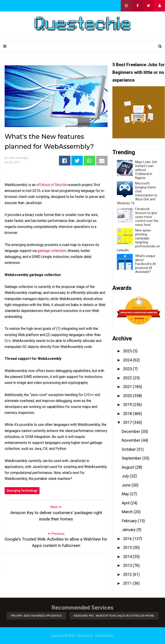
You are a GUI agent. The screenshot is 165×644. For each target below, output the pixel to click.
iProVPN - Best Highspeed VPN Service (36, 616)
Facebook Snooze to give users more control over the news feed (147, 217)
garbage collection (52, 251)
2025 (128, 351)
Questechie (85, 636)
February (130, 521)
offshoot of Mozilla (51, 185)
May (126, 494)
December (131, 431)
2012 (128, 574)
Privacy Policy (105, 636)
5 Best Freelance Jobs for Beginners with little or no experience (139, 72)
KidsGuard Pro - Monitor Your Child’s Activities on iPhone (114, 616)
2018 (128, 414)
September (132, 458)
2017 (128, 422)
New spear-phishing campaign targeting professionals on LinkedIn (138, 240)
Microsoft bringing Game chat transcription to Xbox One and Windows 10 (137, 193)
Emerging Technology (22, 491)
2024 (128, 360)
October (129, 449)
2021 (128, 387)
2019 (128, 405)
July (126, 476)
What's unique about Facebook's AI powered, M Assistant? (145, 264)
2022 (128, 378)
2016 (128, 539)
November (131, 440)
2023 (128, 369)
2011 (128, 583)
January (129, 530)
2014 (128, 557)
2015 (128, 547)
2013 (128, 565)
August (128, 467)
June (127, 485)
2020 (128, 396)
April (126, 503)
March (128, 512)
